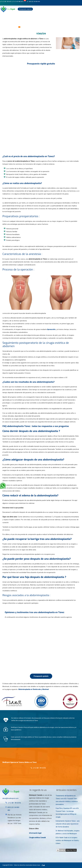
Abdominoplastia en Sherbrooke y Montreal (33, 689)
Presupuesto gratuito (41, 676)
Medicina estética (57, 18)
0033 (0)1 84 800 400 (33, 2)
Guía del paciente (8, 27)
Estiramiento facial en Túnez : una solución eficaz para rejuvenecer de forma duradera (68, 824)
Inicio (4, 18)
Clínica (69, 18)
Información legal (35, 833)
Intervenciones (41, 18)
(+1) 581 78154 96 (6, 2)
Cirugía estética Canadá (37, 838)
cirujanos (29, 18)
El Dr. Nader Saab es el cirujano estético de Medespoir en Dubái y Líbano (67, 840)
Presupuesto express (25, 9)
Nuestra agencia (16, 18)
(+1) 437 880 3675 (19, 2)
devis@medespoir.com (10, 798)
